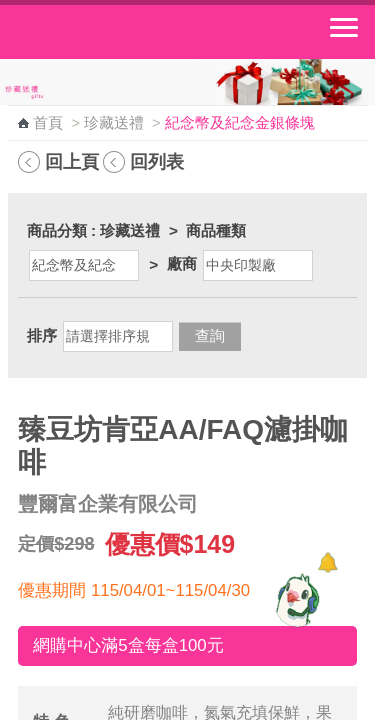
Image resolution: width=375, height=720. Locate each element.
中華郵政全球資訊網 (125, 32)
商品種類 (216, 230)
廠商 (182, 263)
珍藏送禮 (114, 123)
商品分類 (57, 230)
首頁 (48, 123)
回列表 (157, 161)
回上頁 (72, 161)
